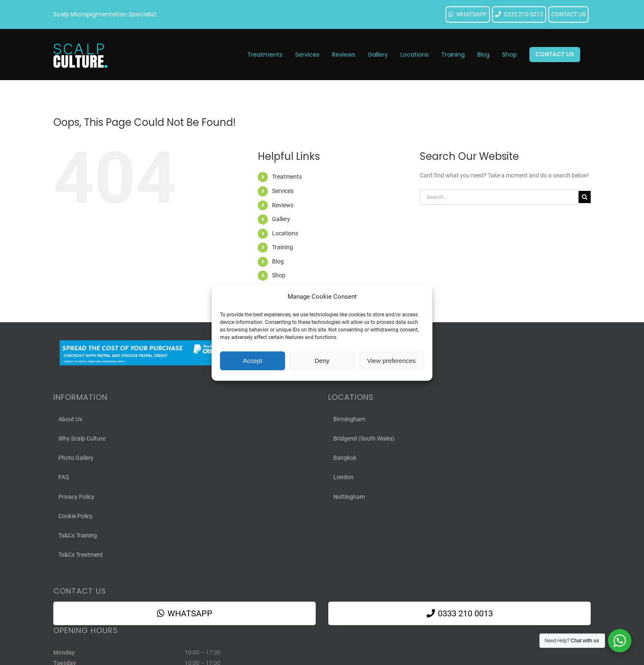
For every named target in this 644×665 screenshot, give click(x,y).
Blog (278, 261)
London (343, 477)
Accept (253, 361)
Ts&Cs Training (78, 535)
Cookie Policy (76, 516)
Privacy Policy (76, 497)
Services (283, 191)
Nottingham (349, 497)
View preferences (392, 361)
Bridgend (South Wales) (364, 438)
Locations (285, 233)
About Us (70, 419)
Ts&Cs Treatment (81, 555)
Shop (279, 275)
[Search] (585, 197)
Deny (322, 361)
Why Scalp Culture (82, 438)
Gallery (281, 219)
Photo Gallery (76, 458)
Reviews (283, 205)
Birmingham (349, 419)
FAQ (64, 477)
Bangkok (345, 458)
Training (283, 247)
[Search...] (499, 197)
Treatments (287, 177)
